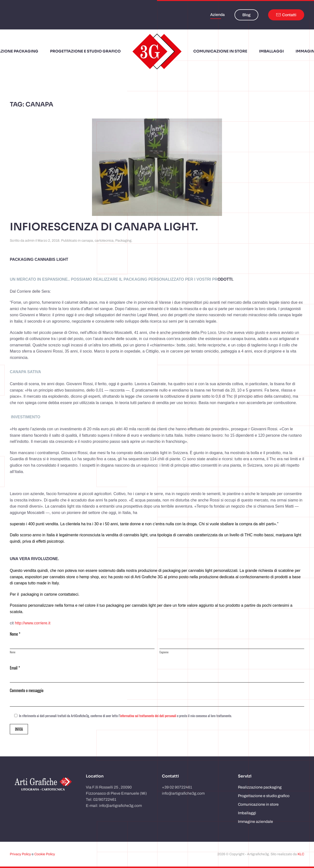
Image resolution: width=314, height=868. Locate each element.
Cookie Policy (45, 854)
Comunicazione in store (258, 804)
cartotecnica (104, 241)
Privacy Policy (20, 854)
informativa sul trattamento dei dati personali (148, 716)
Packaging (123, 241)
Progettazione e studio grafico (85, 51)
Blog (246, 15)
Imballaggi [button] (271, 51)
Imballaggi (247, 813)
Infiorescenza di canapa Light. (104, 227)
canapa (87, 241)
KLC (301, 854)
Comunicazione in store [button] (220, 51)
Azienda (217, 15)
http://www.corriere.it (33, 623)
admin (30, 241)
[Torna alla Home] (157, 51)
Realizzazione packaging (260, 787)
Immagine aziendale (255, 822)
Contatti (286, 15)
